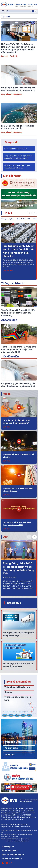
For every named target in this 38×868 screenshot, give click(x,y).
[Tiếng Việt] (19, 4)
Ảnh (6, 537)
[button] (34, 213)
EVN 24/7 (7, 427)
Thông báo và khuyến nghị (17, 687)
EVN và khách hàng (19, 682)
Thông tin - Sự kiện (8, 219)
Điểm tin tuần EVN (24, 219)
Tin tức (8, 213)
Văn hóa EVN (13, 742)
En (35, 11)
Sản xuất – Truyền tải (9, 56)
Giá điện (8, 692)
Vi (33, 11)
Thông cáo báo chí (13, 283)
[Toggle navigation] (3, 11)
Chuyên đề (12, 142)
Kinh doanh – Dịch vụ (11, 270)
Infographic (14, 603)
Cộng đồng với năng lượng (11, 94)
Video (7, 394)
